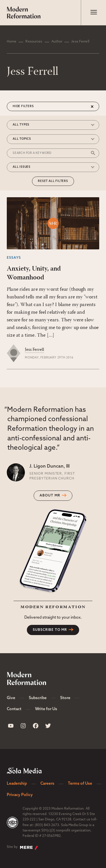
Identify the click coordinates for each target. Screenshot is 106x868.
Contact (14, 709)
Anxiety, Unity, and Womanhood (34, 273)
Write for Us (46, 709)
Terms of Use (80, 784)
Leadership (17, 784)
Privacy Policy (20, 795)
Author (57, 42)
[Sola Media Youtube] (11, 726)
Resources (34, 42)
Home (12, 42)
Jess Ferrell (34, 350)
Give (11, 698)
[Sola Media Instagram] (23, 726)
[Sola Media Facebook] (36, 726)
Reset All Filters (53, 181)
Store (65, 698)
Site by (22, 848)
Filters (28, 106)
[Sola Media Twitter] (48, 726)
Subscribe (38, 698)
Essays (14, 258)
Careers (47, 784)
